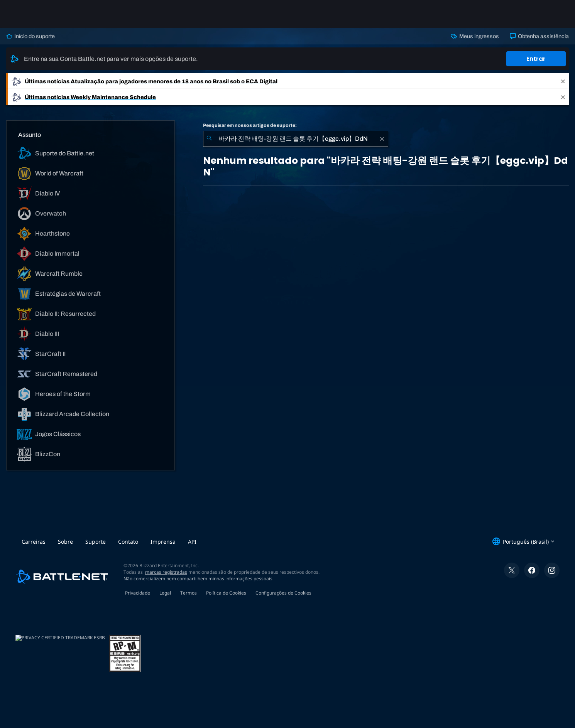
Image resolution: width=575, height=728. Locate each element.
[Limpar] (382, 139)
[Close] (563, 81)
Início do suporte (30, 36)
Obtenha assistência (539, 36)
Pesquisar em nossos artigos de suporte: (250, 125)
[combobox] (296, 139)
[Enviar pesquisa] (209, 139)
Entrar (536, 59)
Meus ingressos (475, 36)
